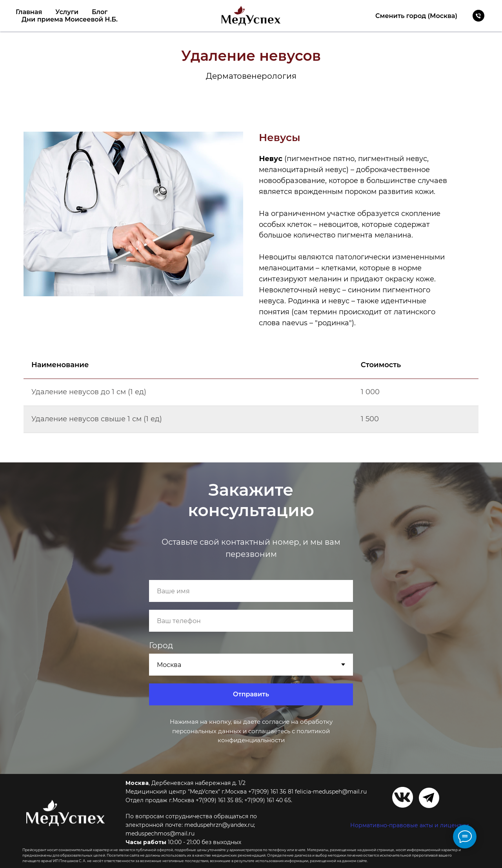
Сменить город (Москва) (416, 16)
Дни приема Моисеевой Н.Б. (70, 19)
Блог (100, 12)
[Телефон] (478, 16)
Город (161, 645)
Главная (29, 12)
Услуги (67, 12)
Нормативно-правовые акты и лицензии (410, 825)
